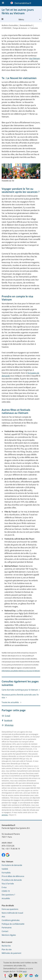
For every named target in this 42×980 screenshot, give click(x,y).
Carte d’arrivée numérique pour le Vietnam (20, 690)
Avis (3, 917)
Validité (5, 869)
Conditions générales (11, 920)
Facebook (7, 720)
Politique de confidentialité (13, 924)
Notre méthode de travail (12, 913)
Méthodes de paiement (11, 953)
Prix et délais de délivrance (13, 876)
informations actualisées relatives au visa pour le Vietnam (21, 671)
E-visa (4, 887)
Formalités (6, 873)
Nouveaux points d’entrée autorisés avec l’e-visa (20, 696)
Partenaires (7, 928)
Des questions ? (8, 895)
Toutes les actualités (11, 702)
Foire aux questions (10, 909)
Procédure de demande (12, 880)
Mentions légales (9, 935)
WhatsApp (8, 725)
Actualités (6, 898)
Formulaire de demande (12, 865)
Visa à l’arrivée (8, 884)
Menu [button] (13, 19)
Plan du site (7, 949)
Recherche (6, 946)
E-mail (6, 716)
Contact (5, 931)
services (5, 815)
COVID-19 (6, 891)
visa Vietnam (34, 58)
